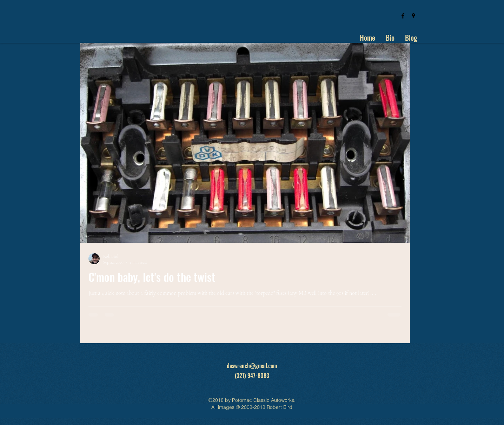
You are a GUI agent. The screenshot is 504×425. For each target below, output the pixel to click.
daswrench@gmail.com (252, 366)
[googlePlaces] (413, 16)
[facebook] (403, 16)
